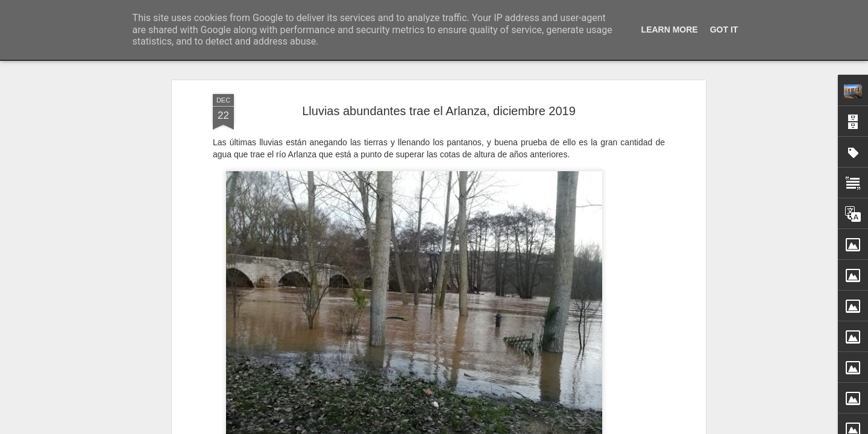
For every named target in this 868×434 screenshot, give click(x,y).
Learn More (670, 30)
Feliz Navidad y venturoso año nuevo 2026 (632, 407)
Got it (724, 30)
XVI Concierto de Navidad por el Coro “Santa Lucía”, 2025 (661, 429)
